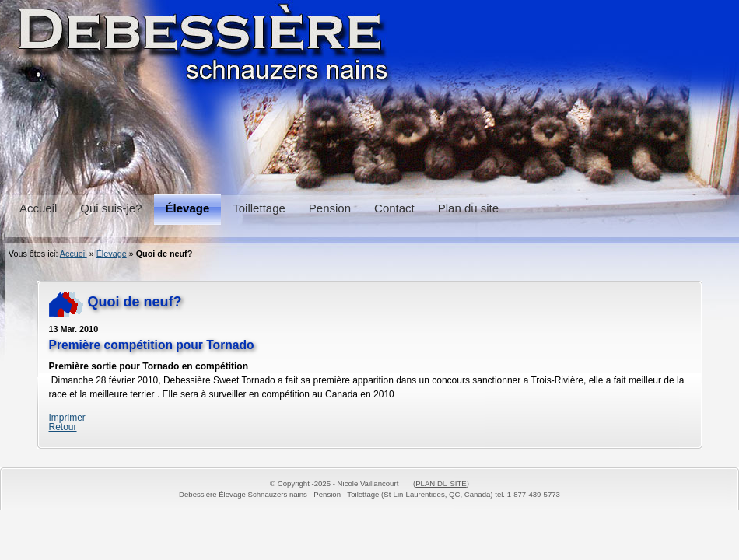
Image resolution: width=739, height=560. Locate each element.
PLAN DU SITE (441, 483)
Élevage (112, 254)
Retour (63, 427)
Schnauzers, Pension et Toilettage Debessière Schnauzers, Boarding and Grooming (369, 93)
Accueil (74, 254)
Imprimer (67, 418)
